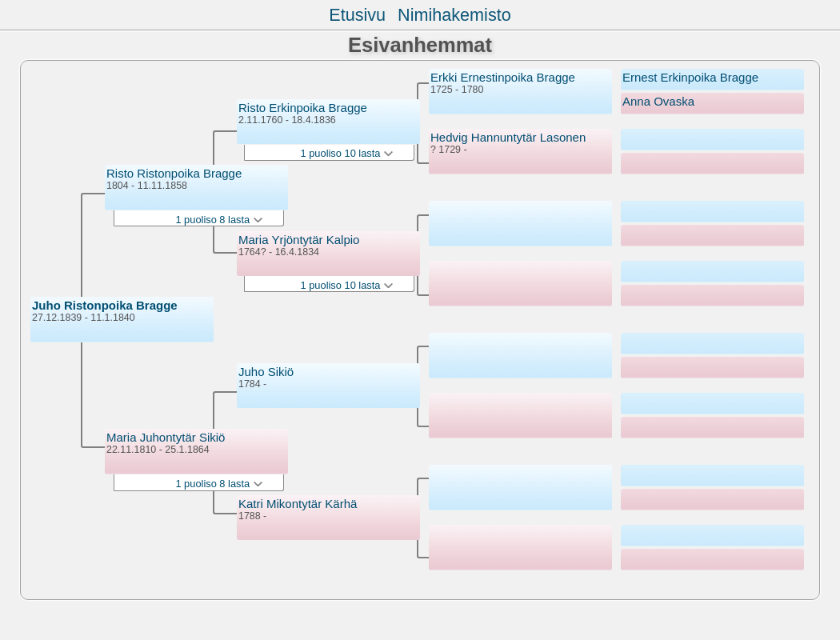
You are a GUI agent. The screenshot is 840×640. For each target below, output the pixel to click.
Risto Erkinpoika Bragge (303, 108)
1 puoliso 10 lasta (347, 153)
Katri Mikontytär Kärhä (298, 504)
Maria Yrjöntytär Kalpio (299, 240)
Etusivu (357, 15)
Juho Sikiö (266, 372)
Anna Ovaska (658, 101)
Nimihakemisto (454, 15)
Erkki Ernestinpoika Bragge (503, 77)
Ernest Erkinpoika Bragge (690, 77)
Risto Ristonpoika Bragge (174, 173)
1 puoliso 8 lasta (218, 220)
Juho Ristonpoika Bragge (105, 305)
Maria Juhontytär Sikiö (166, 437)
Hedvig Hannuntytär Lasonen (508, 137)
